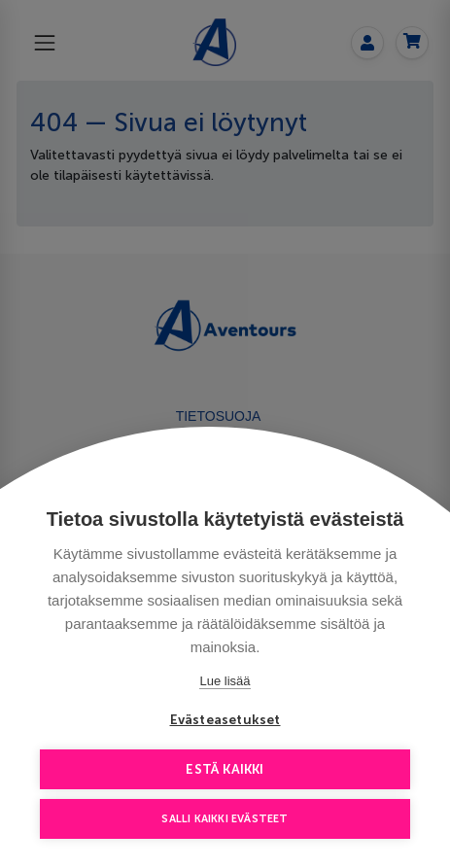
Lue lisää (225, 681)
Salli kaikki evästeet (225, 819)
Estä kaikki (225, 769)
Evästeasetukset (225, 720)
